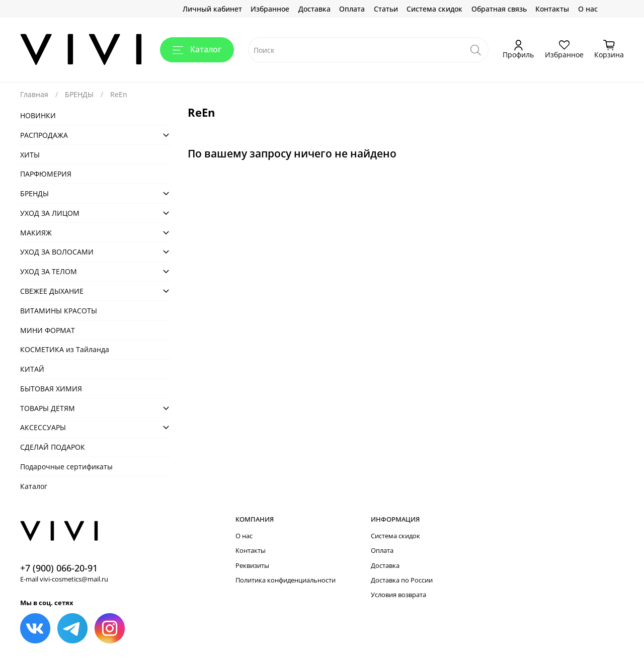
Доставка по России (402, 580)
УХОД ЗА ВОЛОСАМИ (57, 252)
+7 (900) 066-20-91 (59, 568)
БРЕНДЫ (79, 94)
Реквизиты (252, 566)
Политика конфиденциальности (286, 580)
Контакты (552, 9)
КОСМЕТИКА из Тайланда (65, 349)
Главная (34, 94)
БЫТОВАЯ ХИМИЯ (51, 389)
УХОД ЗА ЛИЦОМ (50, 213)
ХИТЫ (30, 155)
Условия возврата (398, 595)
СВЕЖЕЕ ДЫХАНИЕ (52, 291)
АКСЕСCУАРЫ (43, 427)
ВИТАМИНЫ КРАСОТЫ (59, 311)
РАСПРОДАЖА (44, 135)
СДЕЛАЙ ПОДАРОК (53, 447)
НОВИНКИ (38, 115)
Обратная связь (499, 9)
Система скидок (434, 9)
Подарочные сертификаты (66, 467)
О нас (588, 9)
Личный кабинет (212, 9)
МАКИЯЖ (36, 233)
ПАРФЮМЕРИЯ (46, 174)
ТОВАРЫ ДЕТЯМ (48, 408)
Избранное (270, 9)
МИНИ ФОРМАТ (48, 330)
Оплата (352, 9)
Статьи (386, 9)
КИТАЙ (32, 369)
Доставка (314, 9)
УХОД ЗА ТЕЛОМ (49, 271)
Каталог (197, 49)
